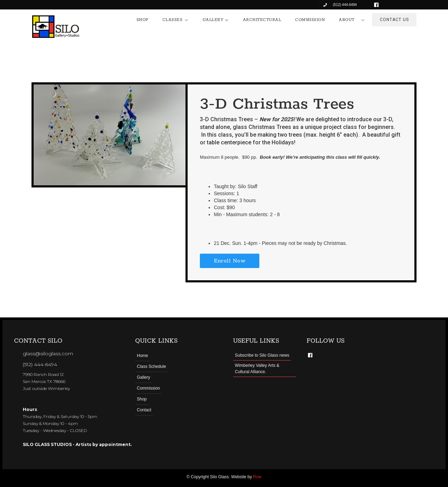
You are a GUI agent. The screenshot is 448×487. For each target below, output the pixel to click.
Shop (142, 399)
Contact (144, 410)
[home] (56, 27)
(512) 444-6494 (40, 364)
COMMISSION (310, 20)
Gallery (143, 377)
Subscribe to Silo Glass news (262, 355)
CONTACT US (394, 20)
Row (257, 477)
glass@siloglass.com (48, 354)
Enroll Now (230, 261)
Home (142, 356)
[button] (176, 20)
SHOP (142, 20)
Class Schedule (151, 366)
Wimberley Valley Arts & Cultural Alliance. (257, 369)
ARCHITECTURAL (262, 20)
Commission (148, 388)
